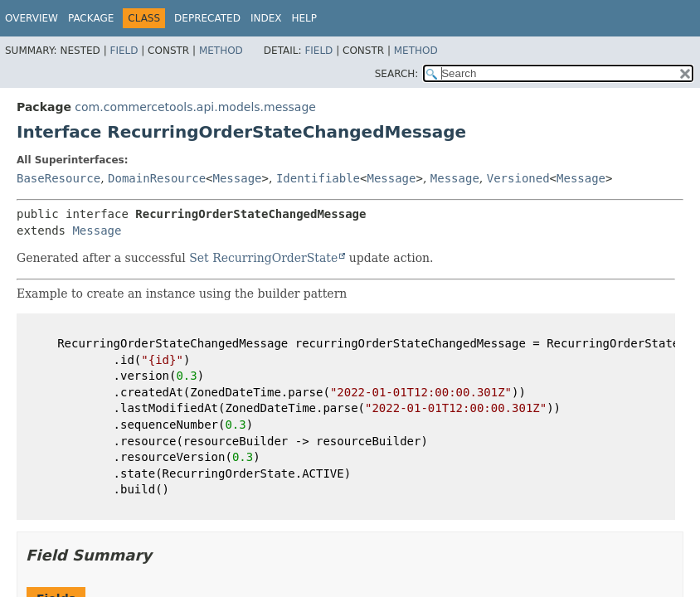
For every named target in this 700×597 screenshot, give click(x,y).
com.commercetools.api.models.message (195, 107)
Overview (32, 18)
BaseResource (58, 178)
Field (124, 51)
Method (221, 51)
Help (304, 18)
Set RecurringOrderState (263, 258)
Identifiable (318, 178)
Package (91, 18)
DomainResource (157, 178)
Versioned (518, 178)
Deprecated (207, 18)
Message (238, 178)
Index (266, 18)
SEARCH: (397, 74)
